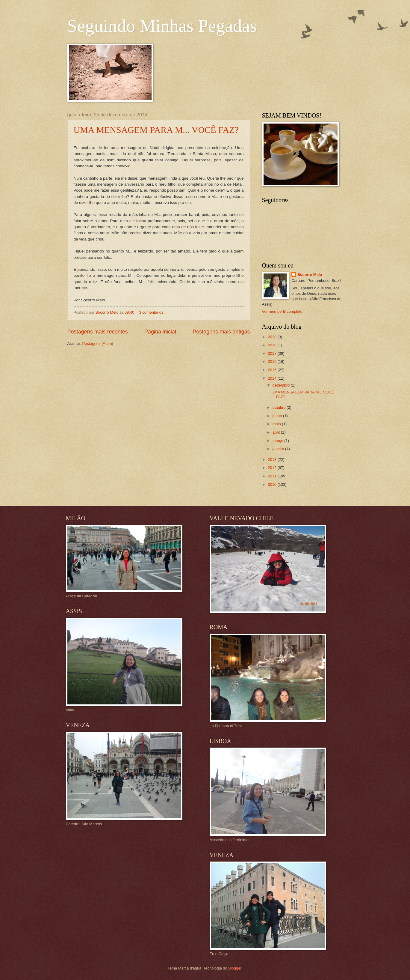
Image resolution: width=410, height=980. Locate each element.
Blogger (235, 968)
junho (278, 416)
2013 (273, 460)
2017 (273, 353)
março (278, 441)
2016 (273, 362)
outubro (280, 407)
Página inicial (160, 332)
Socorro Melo (310, 275)
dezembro (282, 385)
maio (277, 424)
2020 (273, 337)
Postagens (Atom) (98, 344)
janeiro (279, 449)
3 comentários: (152, 312)
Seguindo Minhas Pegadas (162, 26)
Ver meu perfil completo (282, 311)
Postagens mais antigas (221, 332)
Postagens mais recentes (98, 332)
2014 (273, 378)
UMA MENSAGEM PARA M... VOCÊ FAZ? (156, 130)
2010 (273, 484)
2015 (273, 370)
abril (277, 432)
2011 (273, 476)
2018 (273, 345)
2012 (273, 468)
